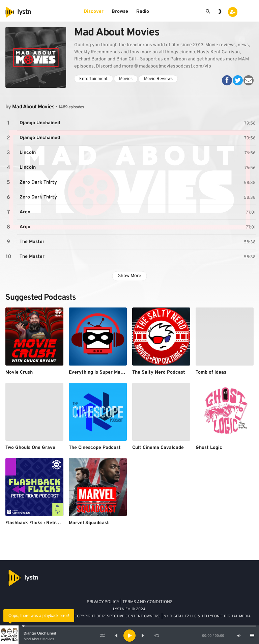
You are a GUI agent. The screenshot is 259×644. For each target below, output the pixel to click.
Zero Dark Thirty (38, 182)
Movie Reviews (158, 79)
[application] (129, 636)
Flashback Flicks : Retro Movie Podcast (49, 523)
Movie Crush (19, 372)
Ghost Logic (209, 448)
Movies (126, 79)
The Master (32, 242)
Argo (25, 212)
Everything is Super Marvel (99, 372)
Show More (130, 276)
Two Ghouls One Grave (30, 448)
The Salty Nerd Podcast (159, 372)
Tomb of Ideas (211, 372)
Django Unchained (40, 633)
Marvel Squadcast (89, 523)
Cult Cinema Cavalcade (158, 448)
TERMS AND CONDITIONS (148, 602)
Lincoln (28, 153)
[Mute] (239, 636)
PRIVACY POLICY (103, 602)
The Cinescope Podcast (95, 448)
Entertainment (93, 79)
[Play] (129, 636)
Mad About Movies (39, 639)
